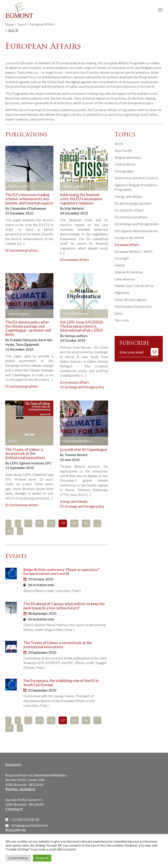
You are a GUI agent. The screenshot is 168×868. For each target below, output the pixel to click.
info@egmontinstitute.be (30, 825)
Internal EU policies (129, 272)
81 (86, 524)
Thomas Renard (76, 455)
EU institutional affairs (22, 250)
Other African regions (131, 300)
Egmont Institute (32, 463)
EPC (48, 463)
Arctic (119, 144)
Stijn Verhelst (74, 208)
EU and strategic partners (133, 203)
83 (74, 721)
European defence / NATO (134, 251)
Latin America (125, 279)
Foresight (122, 258)
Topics (22, 24)
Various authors (76, 336)
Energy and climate (74, 501)
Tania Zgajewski (27, 344)
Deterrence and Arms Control (136, 178)
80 (74, 524)
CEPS (14, 463)
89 (9, 728)
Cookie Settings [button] (18, 858)
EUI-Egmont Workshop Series (136, 231)
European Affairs (127, 245)
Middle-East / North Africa (134, 286)
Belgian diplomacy (128, 157)
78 (51, 524)
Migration (122, 293)
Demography (124, 171)
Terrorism (122, 320)
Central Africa (125, 164)
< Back (12, 31)
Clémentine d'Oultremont (28, 208)
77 (40, 524)
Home (10, 24)
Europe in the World (129, 238)
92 (9, 531)
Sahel (119, 313)
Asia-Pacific (123, 151)
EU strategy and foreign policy (82, 387)
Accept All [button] (42, 858)
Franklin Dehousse (24, 340)
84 (86, 721)
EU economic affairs (74, 260)
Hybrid (120, 265)
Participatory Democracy (133, 306)
